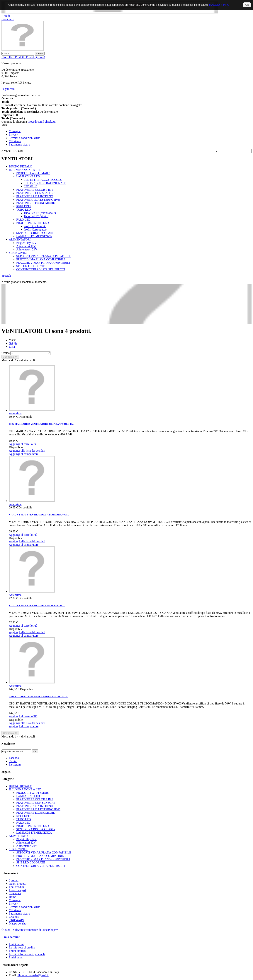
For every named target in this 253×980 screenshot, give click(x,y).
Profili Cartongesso (35, 230)
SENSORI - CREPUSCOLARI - (36, 233)
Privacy (13, 135)
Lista (12, 347)
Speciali (6, 276)
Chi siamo (15, 141)
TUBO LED (24, 210)
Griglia (13, 343)
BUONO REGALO (21, 166)
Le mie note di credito (22, 947)
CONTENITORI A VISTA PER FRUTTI (41, 269)
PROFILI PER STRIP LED (33, 223)
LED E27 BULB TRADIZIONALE (45, 183)
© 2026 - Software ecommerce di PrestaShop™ (30, 930)
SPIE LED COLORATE (31, 266)
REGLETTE (24, 206)
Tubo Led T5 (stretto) (36, 216)
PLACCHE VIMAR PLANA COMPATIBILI (43, 263)
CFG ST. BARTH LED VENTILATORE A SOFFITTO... (39, 696)
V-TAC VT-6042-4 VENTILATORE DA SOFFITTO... (37, 606)
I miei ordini (16, 944)
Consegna (15, 131)
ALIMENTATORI (20, 239)
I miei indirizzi (18, 951)
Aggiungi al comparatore (24, 454)
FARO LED (23, 220)
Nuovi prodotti (18, 884)
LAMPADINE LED (28, 176)
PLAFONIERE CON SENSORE (36, 193)
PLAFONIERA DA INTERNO (35, 196)
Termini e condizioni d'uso (25, 138)
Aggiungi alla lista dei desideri (27, 451)
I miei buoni (16, 957)
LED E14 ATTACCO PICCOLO (43, 180)
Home (12, 897)
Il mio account (11, 937)
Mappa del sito (18, 923)
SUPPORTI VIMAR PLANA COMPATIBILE (44, 256)
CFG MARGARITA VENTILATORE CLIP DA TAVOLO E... (41, 424)
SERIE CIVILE (18, 253)
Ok (247, 5)
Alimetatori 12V (26, 246)
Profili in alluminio (35, 226)
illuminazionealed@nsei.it (33, 975)
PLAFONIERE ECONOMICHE (35, 203)
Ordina (6, 353)
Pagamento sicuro (19, 144)
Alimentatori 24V (27, 249)
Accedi (6, 16)
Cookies (14, 917)
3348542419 (16, 920)
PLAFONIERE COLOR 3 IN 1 (35, 190)
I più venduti (16, 887)
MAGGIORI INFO (219, 5)
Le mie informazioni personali (27, 954)
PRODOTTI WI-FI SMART (33, 173)
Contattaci (8, 19)
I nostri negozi (17, 890)
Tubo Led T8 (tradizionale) (40, 213)
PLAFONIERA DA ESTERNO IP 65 (38, 200)
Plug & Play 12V (26, 243)
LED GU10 (30, 186)
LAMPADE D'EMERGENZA (34, 236)
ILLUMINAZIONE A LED (25, 170)
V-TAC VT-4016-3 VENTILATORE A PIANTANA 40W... (39, 515)
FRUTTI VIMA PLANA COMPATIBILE (41, 259)
